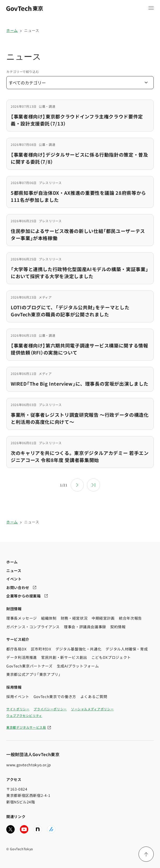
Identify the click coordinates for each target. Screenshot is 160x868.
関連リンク (16, 816)
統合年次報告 (130, 618)
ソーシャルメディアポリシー (92, 709)
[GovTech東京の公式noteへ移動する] (38, 829)
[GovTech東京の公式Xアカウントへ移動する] (10, 829)
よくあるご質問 (94, 696)
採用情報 (14, 687)
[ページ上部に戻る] (146, 854)
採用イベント (18, 696)
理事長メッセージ (22, 618)
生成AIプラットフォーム (78, 666)
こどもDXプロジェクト (111, 657)
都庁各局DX (16, 649)
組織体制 (49, 618)
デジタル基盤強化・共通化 (79, 649)
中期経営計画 (103, 618)
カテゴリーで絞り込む (23, 72)
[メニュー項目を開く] (151, 8)
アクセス (14, 779)
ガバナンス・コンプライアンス (33, 626)
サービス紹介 (18, 639)
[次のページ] (77, 485)
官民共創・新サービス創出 (64, 657)
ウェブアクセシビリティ (24, 715)
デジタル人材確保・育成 (127, 649)
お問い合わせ (18, 587)
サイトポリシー (18, 709)
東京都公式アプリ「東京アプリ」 (34, 674)
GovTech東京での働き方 (55, 696)
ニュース (32, 30)
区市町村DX (41, 649)
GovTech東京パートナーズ (29, 666)
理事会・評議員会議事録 (85, 626)
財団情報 (14, 608)
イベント (14, 579)
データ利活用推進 (22, 657)
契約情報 (118, 626)
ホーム (12, 30)
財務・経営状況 (74, 618)
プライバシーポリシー (50, 709)
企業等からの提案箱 (24, 596)
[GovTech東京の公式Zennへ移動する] (51, 829)
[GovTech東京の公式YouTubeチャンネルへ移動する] (24, 829)
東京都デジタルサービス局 (26, 727)
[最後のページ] (93, 485)
